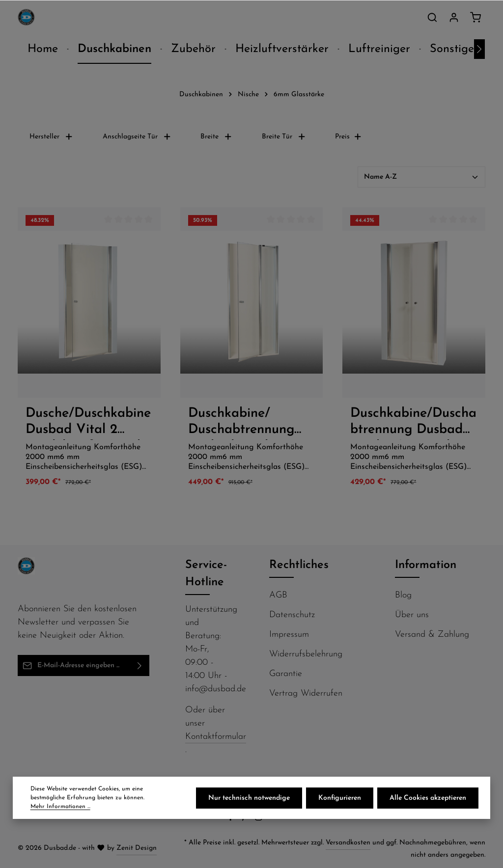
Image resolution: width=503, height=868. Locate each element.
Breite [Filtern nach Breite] (216, 137)
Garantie (286, 674)
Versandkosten (348, 843)
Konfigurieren (340, 798)
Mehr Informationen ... (60, 807)
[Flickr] (273, 819)
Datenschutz (292, 615)
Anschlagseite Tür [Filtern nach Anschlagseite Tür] (137, 137)
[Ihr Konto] (454, 17)
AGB (278, 595)
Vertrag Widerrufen (306, 693)
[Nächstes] (479, 49)
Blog (403, 595)
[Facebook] (232, 819)
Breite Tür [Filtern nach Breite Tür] (284, 137)
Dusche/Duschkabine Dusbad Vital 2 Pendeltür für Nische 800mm (88, 423)
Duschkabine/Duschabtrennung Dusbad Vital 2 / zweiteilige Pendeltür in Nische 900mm (413, 423)
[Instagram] (260, 819)
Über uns (412, 615)
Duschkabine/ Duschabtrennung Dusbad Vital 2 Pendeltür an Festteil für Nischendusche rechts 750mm (251, 423)
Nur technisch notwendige (249, 798)
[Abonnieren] (140, 665)
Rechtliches (299, 565)
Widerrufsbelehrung (306, 654)
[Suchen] (432, 17)
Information (426, 565)
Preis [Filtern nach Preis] (349, 137)
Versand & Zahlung (432, 635)
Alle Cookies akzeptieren (428, 798)
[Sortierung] (421, 177)
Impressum (289, 635)
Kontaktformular (216, 737)
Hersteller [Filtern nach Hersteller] (51, 137)
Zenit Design (137, 848)
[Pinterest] (245, 819)
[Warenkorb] (475, 17)
